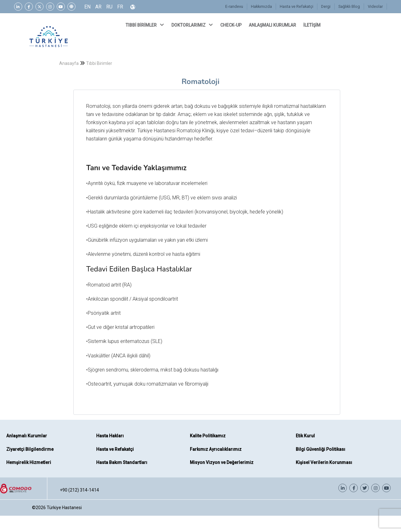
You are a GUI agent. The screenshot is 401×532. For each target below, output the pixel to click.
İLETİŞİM (312, 25)
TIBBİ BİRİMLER (145, 25)
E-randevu (234, 6)
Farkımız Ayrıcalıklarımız (216, 449)
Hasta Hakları (110, 436)
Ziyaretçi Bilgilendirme (30, 449)
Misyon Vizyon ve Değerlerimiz (222, 462)
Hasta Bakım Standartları (122, 462)
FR (120, 7)
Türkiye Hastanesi (64, 508)
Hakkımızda (261, 6)
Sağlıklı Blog (349, 6)
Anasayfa (69, 63)
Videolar (375, 6)
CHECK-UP (231, 25)
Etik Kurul (305, 436)
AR (98, 7)
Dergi (326, 6)
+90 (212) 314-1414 (79, 490)
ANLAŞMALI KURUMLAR (273, 25)
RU (109, 7)
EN (87, 7)
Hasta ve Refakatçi (297, 6)
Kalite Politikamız (208, 436)
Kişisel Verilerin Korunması (324, 462)
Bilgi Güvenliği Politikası (320, 449)
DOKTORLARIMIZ (193, 25)
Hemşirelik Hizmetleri (29, 462)
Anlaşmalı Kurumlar (27, 436)
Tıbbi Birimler (99, 63)
